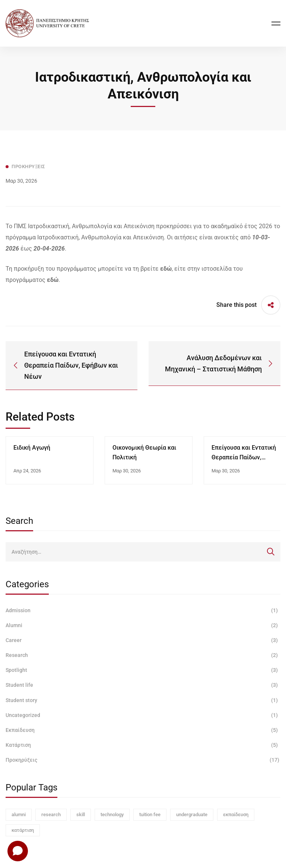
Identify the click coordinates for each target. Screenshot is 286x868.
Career (143, 640)
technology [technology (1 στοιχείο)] (112, 814)
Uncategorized (143, 715)
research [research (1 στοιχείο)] (51, 814)
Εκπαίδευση (143, 730)
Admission (143, 610)
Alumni (143, 625)
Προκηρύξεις (143, 760)
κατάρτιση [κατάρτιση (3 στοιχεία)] (23, 830)
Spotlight (143, 670)
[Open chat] (18, 851)
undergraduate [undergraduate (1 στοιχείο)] (192, 814)
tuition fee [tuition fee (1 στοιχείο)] (150, 814)
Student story (143, 700)
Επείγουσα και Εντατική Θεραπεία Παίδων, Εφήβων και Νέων (244, 457)
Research (143, 655)
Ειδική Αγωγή (32, 448)
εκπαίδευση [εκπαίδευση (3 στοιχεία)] (236, 814)
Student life (143, 685)
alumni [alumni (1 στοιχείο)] (19, 814)
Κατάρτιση (143, 745)
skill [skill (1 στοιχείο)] (81, 814)
